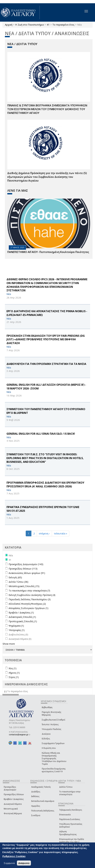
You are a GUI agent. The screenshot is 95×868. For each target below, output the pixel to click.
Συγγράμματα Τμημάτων (53, 743)
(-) (6, 691)
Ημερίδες (36, 806)
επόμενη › (44, 533)
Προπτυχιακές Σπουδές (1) (23, 621)
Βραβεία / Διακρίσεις (14, 799)
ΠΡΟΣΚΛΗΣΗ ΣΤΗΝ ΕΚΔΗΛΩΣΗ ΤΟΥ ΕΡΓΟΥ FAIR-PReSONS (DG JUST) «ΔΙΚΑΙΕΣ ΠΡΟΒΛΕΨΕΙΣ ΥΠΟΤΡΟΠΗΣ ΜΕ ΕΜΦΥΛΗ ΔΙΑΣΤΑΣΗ (46, 339)
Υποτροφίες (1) (17, 630)
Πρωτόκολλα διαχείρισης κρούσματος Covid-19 (54, 770)
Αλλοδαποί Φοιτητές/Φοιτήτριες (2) (27, 604)
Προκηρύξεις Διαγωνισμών (10, 788)
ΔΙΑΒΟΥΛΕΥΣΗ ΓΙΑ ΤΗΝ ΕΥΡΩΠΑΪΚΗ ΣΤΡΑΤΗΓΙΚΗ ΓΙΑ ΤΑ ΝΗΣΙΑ (46, 364)
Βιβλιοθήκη (47, 707)
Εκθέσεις (35, 796)
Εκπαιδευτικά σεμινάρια (43, 801)
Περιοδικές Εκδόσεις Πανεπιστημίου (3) (30, 599)
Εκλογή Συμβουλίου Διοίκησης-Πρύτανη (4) (32, 595)
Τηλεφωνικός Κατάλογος (71, 810)
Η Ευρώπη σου (49, 748)
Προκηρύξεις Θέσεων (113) (23, 569)
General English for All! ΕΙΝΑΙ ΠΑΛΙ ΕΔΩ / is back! (41, 434)
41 (48, 25)
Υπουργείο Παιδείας (51, 729)
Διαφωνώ (24, 863)
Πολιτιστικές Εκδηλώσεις (43, 811)
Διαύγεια (46, 734)
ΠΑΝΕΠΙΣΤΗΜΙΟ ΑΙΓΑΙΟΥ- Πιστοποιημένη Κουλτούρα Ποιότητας (48, 252)
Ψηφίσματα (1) (16, 626)
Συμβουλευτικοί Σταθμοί (54, 720)
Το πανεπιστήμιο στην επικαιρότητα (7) (29, 591)
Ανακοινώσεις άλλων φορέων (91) (27, 573)
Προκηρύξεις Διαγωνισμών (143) (26, 564)
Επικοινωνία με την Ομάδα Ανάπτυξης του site (72, 841)
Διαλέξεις (36, 792)
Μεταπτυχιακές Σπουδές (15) (24, 586)
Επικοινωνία (65, 815)
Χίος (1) (13, 668)
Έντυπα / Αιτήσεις (50, 724)
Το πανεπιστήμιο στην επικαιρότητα (70, 793)
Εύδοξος (46, 739)
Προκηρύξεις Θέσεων (14, 794)
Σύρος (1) (14, 677)
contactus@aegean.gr (20, 735)
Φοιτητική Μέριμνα (13, 813)
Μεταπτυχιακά (11, 809)
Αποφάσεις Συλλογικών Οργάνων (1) (28, 608)
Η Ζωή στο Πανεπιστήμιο (30, 25)
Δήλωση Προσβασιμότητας (68, 833)
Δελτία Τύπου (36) (18, 582)
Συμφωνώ (9, 863)
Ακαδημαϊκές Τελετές (41, 787)
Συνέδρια (36, 815)
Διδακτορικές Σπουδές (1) (22, 617)
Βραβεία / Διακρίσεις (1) (21, 613)
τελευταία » (61, 533)
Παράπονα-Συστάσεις (70, 819)
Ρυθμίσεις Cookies (14, 856)
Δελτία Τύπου (66, 787)
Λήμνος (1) (14, 673)
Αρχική (9, 25)
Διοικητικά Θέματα (13, 804)
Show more (9, 644)
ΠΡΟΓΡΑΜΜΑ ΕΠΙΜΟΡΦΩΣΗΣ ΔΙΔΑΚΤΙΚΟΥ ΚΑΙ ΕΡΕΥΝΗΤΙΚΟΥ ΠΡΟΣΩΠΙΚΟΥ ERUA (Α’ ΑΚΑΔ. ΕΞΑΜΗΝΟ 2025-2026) (45, 485)
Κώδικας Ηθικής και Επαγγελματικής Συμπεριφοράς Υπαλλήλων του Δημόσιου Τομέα (54, 759)
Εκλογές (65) (15, 577)
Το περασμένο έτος (63, 25)
